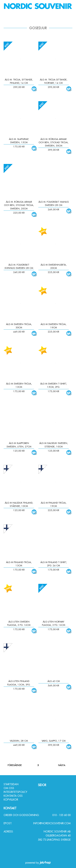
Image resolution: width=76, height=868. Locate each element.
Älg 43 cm (54, 681)
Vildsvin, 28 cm (19, 741)
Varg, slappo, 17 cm (54, 741)
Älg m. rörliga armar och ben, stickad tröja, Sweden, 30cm (53, 142)
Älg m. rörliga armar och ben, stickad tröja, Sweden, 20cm (19, 205)
